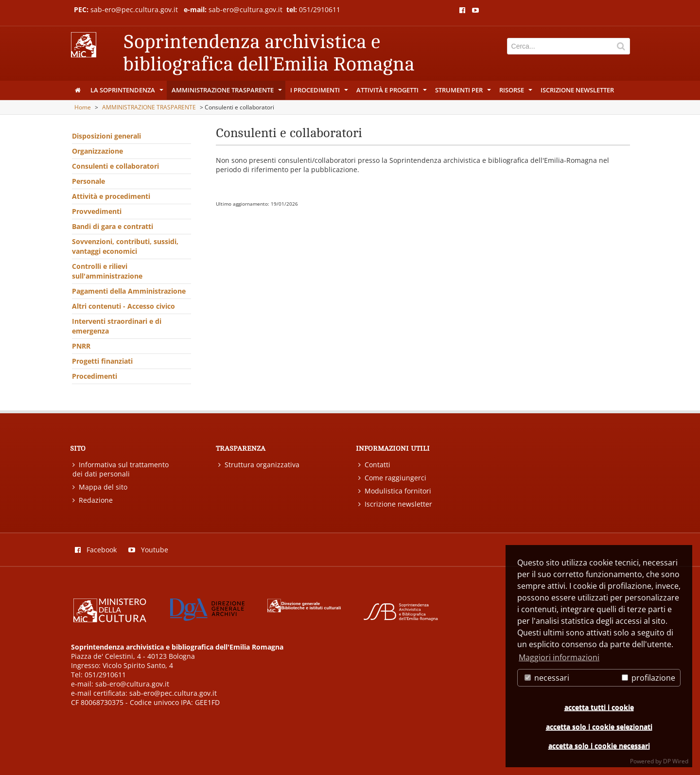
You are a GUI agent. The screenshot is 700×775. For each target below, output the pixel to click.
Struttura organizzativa (259, 465)
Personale (88, 181)
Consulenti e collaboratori (115, 166)
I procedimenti (320, 92)
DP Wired (676, 761)
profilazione (648, 678)
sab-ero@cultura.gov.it (246, 9)
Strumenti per (464, 92)
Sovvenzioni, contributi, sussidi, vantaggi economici (125, 246)
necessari (547, 678)
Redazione (93, 500)
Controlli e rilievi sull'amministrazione (107, 271)
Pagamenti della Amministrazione (129, 291)
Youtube (148, 550)
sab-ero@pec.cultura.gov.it (134, 9)
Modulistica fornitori (395, 491)
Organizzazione (97, 151)
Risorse (516, 92)
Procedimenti (95, 376)
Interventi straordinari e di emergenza (117, 326)
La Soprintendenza (128, 92)
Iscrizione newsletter (577, 90)
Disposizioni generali (106, 136)
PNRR (81, 346)
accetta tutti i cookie (599, 707)
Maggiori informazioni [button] (559, 657)
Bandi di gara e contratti (113, 226)
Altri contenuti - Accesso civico (123, 306)
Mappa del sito (100, 487)
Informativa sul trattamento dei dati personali (121, 469)
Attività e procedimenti (111, 196)
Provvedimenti (97, 211)
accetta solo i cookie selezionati (599, 727)
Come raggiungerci (392, 478)
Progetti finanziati (102, 361)
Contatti (374, 465)
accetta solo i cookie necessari (599, 746)
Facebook (96, 550)
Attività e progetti (392, 92)
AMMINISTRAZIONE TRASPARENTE (227, 92)
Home (83, 107)
